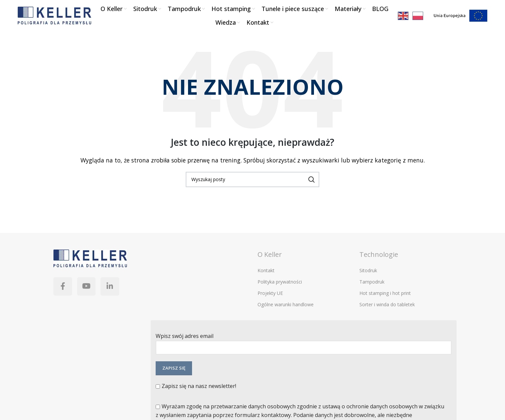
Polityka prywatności (280, 284)
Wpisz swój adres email (304, 344)
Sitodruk (368, 273)
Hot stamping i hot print (385, 295)
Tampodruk (372, 284)
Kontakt (266, 273)
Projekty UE (270, 295)
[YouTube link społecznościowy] (89, 290)
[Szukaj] (252, 181)
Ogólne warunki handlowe (286, 307)
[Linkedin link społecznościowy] (114, 290)
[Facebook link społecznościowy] (63, 290)
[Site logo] (54, 16)
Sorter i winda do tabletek (387, 307)
